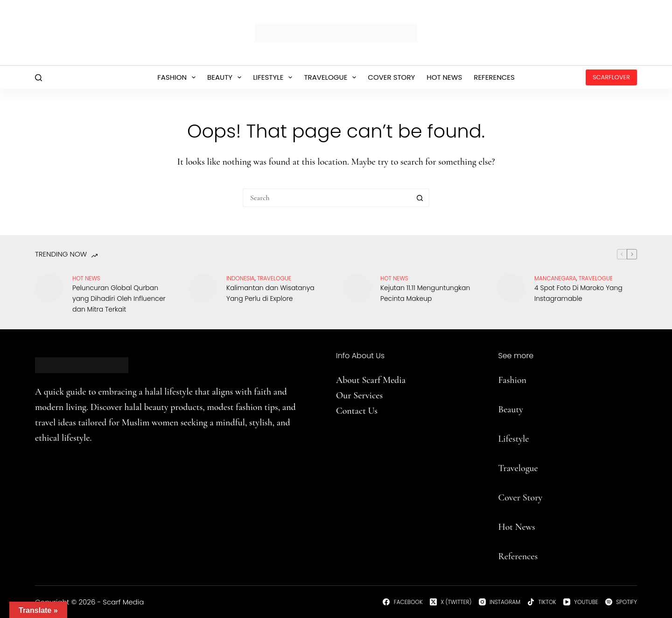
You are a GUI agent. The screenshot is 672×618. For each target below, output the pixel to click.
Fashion (178, 77)
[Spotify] (621, 602)
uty (517, 410)
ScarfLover (611, 77)
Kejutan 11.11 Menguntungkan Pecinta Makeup (425, 293)
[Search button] (420, 198)
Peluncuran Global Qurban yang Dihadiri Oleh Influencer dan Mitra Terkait (119, 299)
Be (503, 410)
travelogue (274, 278)
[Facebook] (402, 602)
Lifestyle (274, 77)
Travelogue (332, 77)
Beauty (226, 77)
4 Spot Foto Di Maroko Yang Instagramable (578, 293)
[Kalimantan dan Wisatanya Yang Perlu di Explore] (203, 288)
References (494, 77)
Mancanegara (555, 278)
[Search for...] (327, 198)
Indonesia (241, 278)
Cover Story (391, 77)
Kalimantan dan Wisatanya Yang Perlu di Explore (270, 293)
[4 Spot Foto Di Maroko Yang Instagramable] (511, 288)
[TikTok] (542, 602)
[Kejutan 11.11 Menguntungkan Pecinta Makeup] (357, 288)
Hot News (444, 77)
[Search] (38, 78)
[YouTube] (581, 602)
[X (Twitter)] (451, 602)
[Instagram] (500, 602)
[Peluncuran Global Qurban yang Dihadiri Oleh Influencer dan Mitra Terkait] (49, 288)
